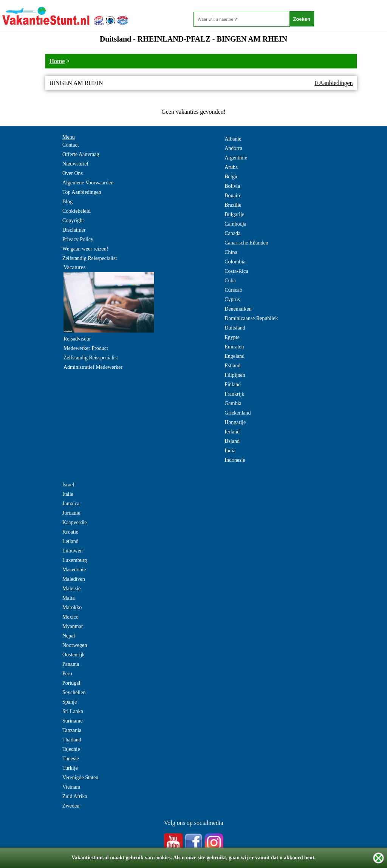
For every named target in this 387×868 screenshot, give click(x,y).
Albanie (233, 139)
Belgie (231, 177)
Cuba (230, 281)
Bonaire (233, 196)
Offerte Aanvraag (81, 154)
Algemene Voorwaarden (88, 183)
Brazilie (233, 205)
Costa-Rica (236, 271)
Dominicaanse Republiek (251, 318)
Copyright (73, 220)
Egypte (232, 337)
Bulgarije (234, 214)
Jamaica (71, 504)
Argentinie (236, 158)
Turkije (70, 768)
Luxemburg (75, 560)
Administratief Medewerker (93, 367)
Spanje (70, 702)
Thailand (72, 740)
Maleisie (71, 589)
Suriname (73, 721)
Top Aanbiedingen (82, 192)
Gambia (233, 403)
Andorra (233, 148)
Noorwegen (75, 645)
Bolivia (232, 186)
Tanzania (72, 730)
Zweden (71, 806)
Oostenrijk (74, 655)
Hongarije (235, 422)
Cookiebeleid (77, 211)
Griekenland (238, 413)
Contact (71, 145)
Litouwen (73, 551)
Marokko (72, 607)
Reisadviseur (77, 339)
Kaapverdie (75, 522)
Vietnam (71, 787)
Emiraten (234, 347)
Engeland (235, 356)
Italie (68, 494)
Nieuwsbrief (75, 164)
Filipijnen (235, 375)
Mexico (70, 617)
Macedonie (74, 570)
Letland (70, 541)
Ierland (232, 432)
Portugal (71, 683)
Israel (68, 485)
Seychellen (74, 692)
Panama (71, 664)
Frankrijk (234, 394)
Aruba (231, 167)
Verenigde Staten (80, 777)
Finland (233, 384)
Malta (69, 598)
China (231, 252)
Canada (232, 233)
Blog (67, 202)
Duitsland (235, 328)
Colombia (235, 262)
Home (57, 61)
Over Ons (73, 173)
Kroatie (70, 532)
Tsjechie (71, 749)
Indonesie (235, 460)
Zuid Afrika (75, 796)
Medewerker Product (86, 348)
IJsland (232, 441)
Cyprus (232, 299)
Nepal (69, 636)
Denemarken (238, 309)
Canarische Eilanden (246, 243)
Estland (232, 366)
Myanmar (73, 626)
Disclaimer (74, 230)
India (230, 451)
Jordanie (71, 513)
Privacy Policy (78, 239)
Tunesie (71, 759)
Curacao (233, 290)
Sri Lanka (73, 711)
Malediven (74, 579)
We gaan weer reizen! (85, 249)
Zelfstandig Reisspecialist (90, 258)
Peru (67, 674)
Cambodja (235, 224)
